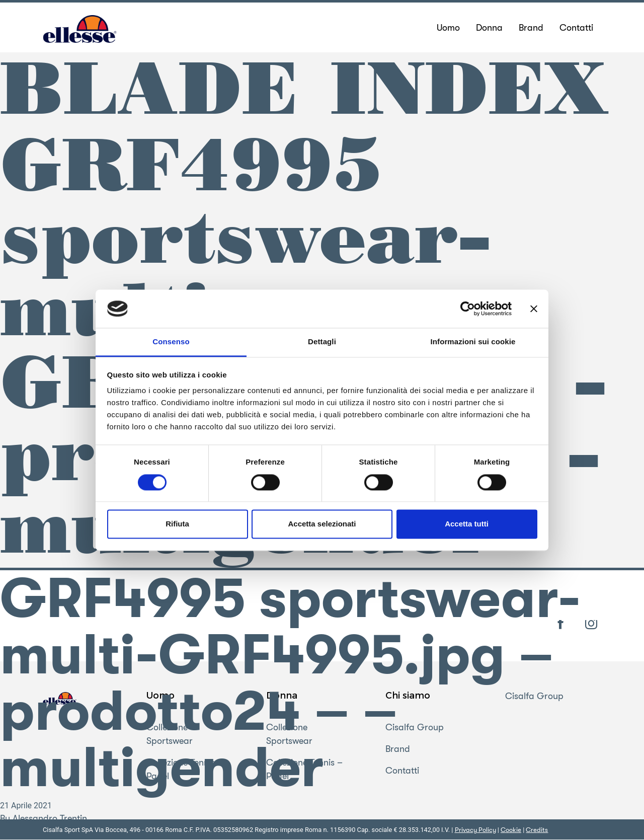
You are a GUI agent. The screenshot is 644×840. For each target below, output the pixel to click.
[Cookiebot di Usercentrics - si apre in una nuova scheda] (468, 309)
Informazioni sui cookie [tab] (473, 342)
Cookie (511, 830)
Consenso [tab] (171, 342)
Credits (537, 830)
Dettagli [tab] (322, 342)
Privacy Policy (475, 830)
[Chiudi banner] (534, 309)
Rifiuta (177, 524)
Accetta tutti (467, 524)
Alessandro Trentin (50, 819)
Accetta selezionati (322, 524)
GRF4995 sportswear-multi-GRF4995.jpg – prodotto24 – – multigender (290, 684)
